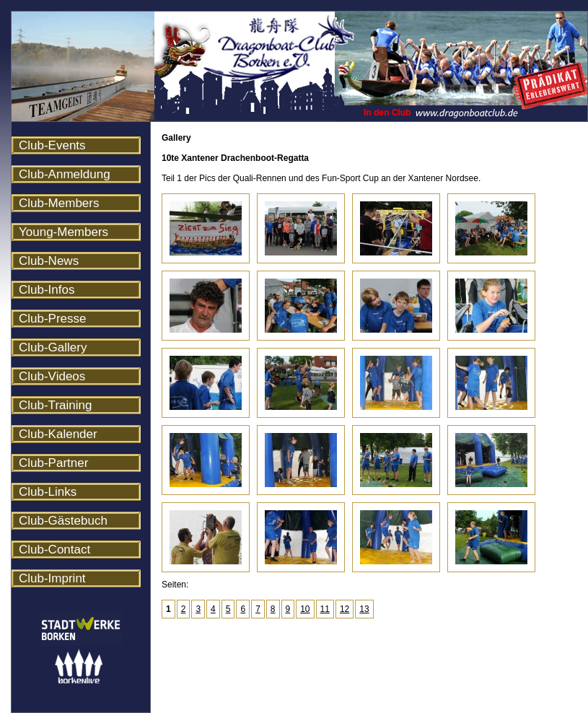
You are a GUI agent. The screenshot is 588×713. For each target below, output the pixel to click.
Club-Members (59, 203)
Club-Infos (47, 290)
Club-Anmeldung (65, 174)
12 (345, 609)
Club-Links (48, 492)
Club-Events (52, 145)
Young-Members (63, 232)
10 (305, 609)
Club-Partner (53, 463)
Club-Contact (54, 550)
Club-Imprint (52, 578)
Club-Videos (52, 376)
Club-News (49, 261)
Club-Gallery (53, 347)
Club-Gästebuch (63, 521)
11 (325, 609)
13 (364, 609)
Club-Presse (53, 319)
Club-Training (55, 405)
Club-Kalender (58, 434)
